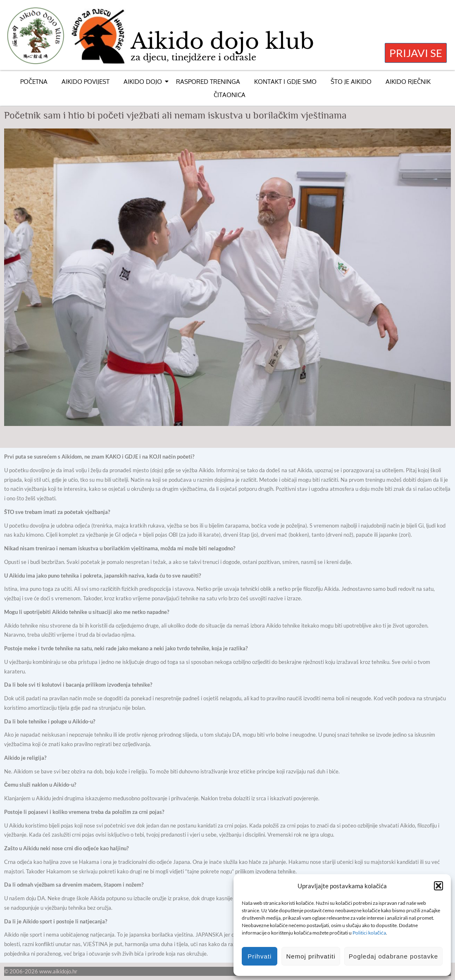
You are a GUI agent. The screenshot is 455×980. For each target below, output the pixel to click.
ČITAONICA (230, 95)
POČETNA (34, 82)
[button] (438, 886)
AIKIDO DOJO (144, 82)
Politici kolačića (369, 933)
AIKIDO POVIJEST (86, 82)
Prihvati (260, 956)
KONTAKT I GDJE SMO (285, 82)
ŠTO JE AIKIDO (351, 82)
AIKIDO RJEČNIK (408, 82)
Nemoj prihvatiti (311, 956)
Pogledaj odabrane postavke (393, 956)
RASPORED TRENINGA (208, 82)
